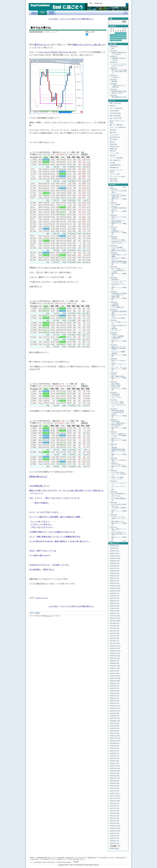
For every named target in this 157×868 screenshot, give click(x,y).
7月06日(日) (113, 471)
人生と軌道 (115, 304)
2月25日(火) (113, 95)
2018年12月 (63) (115, 586)
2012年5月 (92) (114, 783)
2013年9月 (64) (114, 743)
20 (111, 39)
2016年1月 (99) (114, 673)
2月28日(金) (113, 84)
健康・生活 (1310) (115, 103)
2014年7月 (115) (115, 718)
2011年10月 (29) (115, 801)
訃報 (113, 48)
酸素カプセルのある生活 (119, 251)
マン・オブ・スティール (119, 367)
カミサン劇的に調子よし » (85, 19)
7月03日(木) (113, 503)
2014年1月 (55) (114, 733)
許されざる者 (116, 387)
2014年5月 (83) (114, 723)
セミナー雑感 (116, 205)
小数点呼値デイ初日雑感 (119, 293)
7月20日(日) (113, 310)
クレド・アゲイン (117, 497)
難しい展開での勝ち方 (118, 376)
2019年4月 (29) (114, 576)
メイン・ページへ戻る (68, 19)
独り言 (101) (114, 140)
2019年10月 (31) (115, 561)
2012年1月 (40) (114, 793)
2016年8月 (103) (115, 656)
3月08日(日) (113, 62)
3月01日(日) (113, 75)
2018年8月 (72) (114, 596)
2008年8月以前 (114, 849)
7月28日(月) (113, 227)
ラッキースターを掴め (118, 240)
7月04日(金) (113, 492)
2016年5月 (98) (114, 663)
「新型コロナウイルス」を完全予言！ (119, 86)
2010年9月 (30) (114, 833)
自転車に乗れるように (38, 476)
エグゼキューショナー (41, 598)
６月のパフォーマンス (118, 249)
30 (118, 40)
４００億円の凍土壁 (118, 412)
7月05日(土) (113, 481)
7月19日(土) (113, 320)
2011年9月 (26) (114, 803)
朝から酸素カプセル (118, 522)
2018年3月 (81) (114, 608)
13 (111, 37)
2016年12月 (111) (115, 646)
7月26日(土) (113, 246)
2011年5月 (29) (114, 813)
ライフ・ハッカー (117, 479)
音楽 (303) (113, 130)
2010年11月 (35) (115, 828)
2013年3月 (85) (114, 758)
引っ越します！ (116, 77)
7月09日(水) (113, 432)
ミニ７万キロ (116, 396)
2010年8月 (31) (114, 836)
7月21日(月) (113, 302)
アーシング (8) (114, 153)
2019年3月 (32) (114, 578)
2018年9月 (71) (114, 593)
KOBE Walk (51, 13)
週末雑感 (114, 81)
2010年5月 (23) (114, 843)
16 (118, 37)
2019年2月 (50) (114, 581)
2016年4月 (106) (115, 666)
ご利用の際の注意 (125, 13)
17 (120, 37)
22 (116, 39)
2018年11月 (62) (115, 588)
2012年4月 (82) (114, 786)
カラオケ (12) (114, 135)
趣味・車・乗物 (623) (116, 125)
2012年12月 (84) (115, 766)
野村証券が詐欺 (116, 222)
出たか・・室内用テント (119, 434)
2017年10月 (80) (115, 621)
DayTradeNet (40, 6)
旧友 (113, 490)
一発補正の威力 (117, 338)
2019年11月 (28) (115, 558)
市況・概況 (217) (115, 160)
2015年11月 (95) (115, 678)
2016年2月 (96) (114, 671)
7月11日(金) (113, 409)
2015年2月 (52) (114, 701)
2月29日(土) (113, 80)
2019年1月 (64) (114, 583)
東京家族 (114, 448)
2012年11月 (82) (115, 768)
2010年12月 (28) (115, 826)
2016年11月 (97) (115, 648)
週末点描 (114, 329)
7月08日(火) (113, 444)
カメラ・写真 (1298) (116, 108)
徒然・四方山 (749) (116, 118)
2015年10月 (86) (115, 681)
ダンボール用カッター (118, 465)
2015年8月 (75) (114, 686)
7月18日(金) (113, 333)
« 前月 (112, 29)
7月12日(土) (113, 400)
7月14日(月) (113, 382)
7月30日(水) (113, 203)
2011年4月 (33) (114, 816)
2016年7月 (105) (115, 658)
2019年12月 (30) (115, 556)
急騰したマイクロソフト (119, 347)
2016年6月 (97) (114, 661)
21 (113, 39)
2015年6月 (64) (114, 691)
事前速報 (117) (114, 167)
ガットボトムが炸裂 (118, 403)
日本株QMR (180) (115, 165)
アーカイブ (116, 543)
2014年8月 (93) (114, 716)
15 (116, 37)
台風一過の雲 (116, 421)
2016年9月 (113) (115, 653)
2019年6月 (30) (114, 571)
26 (125, 39)
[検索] (106, 3)
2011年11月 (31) (115, 798)
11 (123, 35)
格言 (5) (112, 142)
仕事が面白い (116, 279)
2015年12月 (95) (115, 676)
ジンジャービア (116, 330)
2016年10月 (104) (115, 651)
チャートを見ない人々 (118, 532)
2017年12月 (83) (115, 616)
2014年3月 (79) (114, 728)
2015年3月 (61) (114, 698)
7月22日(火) (113, 292)
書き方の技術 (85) (115, 116)
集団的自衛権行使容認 (118, 449)
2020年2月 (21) (114, 551)
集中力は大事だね (117, 425)
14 (113, 37)
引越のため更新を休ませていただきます (119, 53)
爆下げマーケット (42, 45)
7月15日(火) (113, 373)
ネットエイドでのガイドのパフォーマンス (57, 52)
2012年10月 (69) (115, 771)
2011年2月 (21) (114, 821)
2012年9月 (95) (114, 773)
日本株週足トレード (118, 231)
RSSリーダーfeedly (117, 477)
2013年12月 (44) (115, 736)
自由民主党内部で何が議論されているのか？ (119, 92)
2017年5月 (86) (114, 633)
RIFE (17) (113, 151)
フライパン (115, 339)
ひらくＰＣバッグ (117, 194)
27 (111, 40)
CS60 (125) (113, 144)
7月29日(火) (113, 215)
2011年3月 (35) (114, 818)
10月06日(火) (114, 47)
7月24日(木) (113, 267)
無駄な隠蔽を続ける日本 (119, 97)
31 (120, 40)
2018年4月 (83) (114, 606)
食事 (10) (113, 106)
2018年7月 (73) (114, 598)
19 (125, 37)
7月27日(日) (113, 237)
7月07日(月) (113, 458)
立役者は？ (115, 334)
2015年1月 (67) (114, 703)
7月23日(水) (113, 278)
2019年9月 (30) (114, 563)
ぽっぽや (114, 206)
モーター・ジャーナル (118, 517)
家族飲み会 (115, 306)
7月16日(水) (113, 359)
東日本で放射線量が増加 (119, 261)
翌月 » (125, 29)
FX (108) (113, 163)
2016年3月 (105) (115, 668)
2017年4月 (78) (114, 636)
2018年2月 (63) (114, 611)
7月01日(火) (113, 527)
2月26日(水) (113, 90)
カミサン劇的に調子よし (119, 423)
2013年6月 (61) (114, 751)
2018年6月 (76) (114, 601)
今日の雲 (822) (114, 111)
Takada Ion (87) (115, 147)
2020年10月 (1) (114, 546)
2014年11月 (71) (115, 708)
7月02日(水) (113, 515)
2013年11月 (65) (115, 738)
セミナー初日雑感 (117, 247)
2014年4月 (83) (114, 726)
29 (116, 40)
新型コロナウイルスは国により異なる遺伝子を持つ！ (119, 72)
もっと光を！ (116, 426)
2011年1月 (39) (114, 823)
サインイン (48, 616)
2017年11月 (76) (115, 618)
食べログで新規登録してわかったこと (119, 495)
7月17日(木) (113, 345)
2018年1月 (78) (114, 613)
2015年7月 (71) (114, 688)
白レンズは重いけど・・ (119, 269)
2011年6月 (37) (114, 811)
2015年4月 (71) (114, 696)
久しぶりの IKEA (117, 402)
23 (118, 39)
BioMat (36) (113, 149)
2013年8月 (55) (114, 746)
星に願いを (115, 463)
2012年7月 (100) (115, 778)
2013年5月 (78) (114, 753)
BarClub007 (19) (115, 137)
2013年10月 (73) (115, 741)
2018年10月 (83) (115, 591)
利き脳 (114, 414)
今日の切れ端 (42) (115, 113)
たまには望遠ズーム (118, 295)
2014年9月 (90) (114, 713)
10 (120, 35)
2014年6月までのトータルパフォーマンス (119, 242)
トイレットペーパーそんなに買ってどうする (119, 65)
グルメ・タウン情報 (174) (118, 127)
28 (113, 40)
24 (120, 39)
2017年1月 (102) (115, 643)
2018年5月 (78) (114, 603)
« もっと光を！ (54, 19)
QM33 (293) (113, 179)
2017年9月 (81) (114, 623)
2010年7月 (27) (114, 838)
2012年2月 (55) (114, 791)
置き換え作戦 (116, 394)
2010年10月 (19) (115, 831)
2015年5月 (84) (114, 693)
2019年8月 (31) (114, 566)
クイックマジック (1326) (117, 177)
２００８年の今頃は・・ (119, 472)
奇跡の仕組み (116, 297)
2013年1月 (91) (114, 763)
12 (125, 35)
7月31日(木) (113, 189)
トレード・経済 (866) (116, 158)
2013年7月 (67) (114, 748)
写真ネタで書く (116, 385)
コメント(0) (91, 32)
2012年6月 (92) (114, 781)
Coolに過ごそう (42, 13)
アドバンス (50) (115, 174)
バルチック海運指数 (118, 336)
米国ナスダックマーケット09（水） (87, 45)
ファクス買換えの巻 (118, 307)
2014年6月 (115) (115, 721)
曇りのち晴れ (116, 384)
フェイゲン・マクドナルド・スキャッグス (119, 282)
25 (123, 39)
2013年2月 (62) (114, 761)
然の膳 (114, 375)
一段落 (114, 229)
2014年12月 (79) (115, 706)
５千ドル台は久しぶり (118, 220)
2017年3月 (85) (114, 638)
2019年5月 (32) (114, 573)
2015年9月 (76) (114, 683)
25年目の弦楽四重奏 (118, 411)
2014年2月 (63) (114, 731)
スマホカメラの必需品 (118, 318)
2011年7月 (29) (114, 808)
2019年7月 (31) (114, 568)
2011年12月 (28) (115, 796)
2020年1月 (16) (114, 553)
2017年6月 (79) (114, 631)
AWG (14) (113, 156)
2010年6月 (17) (114, 841)
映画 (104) (113, 132)
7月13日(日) (113, 393)
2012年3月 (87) (114, 788)
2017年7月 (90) (114, 628)
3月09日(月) (113, 56)
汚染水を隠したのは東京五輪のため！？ (119, 196)
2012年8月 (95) (114, 776)
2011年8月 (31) (114, 806)
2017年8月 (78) (114, 626)
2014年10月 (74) (115, 711)
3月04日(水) (113, 68)
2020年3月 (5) (114, 548)
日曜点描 (114, 238)
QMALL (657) (114, 181)
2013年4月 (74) (114, 756)
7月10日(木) (113, 420)
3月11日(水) (113, 51)
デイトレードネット (34, 13)
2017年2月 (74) (114, 641)
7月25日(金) (113, 253)
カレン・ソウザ (116, 398)
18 (123, 37)
